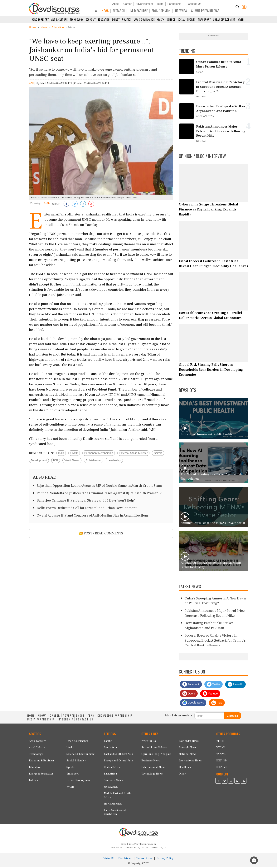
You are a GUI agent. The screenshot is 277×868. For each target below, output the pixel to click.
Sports (191, 19)
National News (188, 755)
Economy (91, 19)
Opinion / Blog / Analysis (156, 755)
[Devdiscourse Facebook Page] (218, 782)
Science (171, 19)
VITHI (220, 742)
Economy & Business (42, 761)
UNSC (74, 454)
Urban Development (224, 19)
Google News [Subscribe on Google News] (193, 704)
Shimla (158, 454)
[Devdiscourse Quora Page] (237, 782)
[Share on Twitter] (75, 205)
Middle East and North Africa (117, 796)
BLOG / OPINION (161, 11)
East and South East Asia (118, 755)
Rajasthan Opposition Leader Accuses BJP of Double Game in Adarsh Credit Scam (99, 486)
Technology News (152, 775)
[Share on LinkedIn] (83, 205)
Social (181, 19)
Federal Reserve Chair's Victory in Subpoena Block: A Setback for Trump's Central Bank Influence (215, 641)
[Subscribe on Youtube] (91, 205)
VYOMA (221, 748)
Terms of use (144, 859)
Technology (77, 19)
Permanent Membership (99, 454)
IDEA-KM (222, 761)
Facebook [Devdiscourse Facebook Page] (191, 685)
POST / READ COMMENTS (101, 534)
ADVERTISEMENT (74, 716)
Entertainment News (153, 768)
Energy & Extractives (41, 775)
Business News (151, 761)
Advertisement (144, 4)
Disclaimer (125, 859)
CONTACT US (85, 720)
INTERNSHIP (65, 720)
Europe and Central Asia (118, 761)
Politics (127, 19)
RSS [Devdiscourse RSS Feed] (217, 704)
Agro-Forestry (40, 19)
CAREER (55, 716)
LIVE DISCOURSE (138, 11)
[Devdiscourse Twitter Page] (225, 782)
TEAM (91, 716)
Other (182, 775)
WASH (241, 19)
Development (39, 461)
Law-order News (189, 742)
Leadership (114, 461)
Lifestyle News (188, 748)
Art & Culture (59, 19)
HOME (31, 716)
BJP (56, 461)
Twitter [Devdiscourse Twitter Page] (214, 685)
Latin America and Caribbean (115, 813)
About (116, 4)
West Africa (111, 788)
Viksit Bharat (72, 461)
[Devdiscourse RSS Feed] (244, 782)
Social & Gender (76, 761)
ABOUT (42, 716)
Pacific (108, 742)
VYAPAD (221, 755)
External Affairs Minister (133, 454)
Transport (204, 19)
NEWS (105, 11)
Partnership (176, 4)
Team (160, 4)
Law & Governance (144, 19)
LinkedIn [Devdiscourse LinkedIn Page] (235, 685)
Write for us (149, 742)
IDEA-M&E (223, 768)
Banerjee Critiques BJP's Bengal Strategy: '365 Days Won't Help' (86, 501)
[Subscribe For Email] (209, 716)
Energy (116, 19)
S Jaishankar (94, 461)
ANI (31, 84)
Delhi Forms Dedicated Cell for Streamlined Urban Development (87, 509)
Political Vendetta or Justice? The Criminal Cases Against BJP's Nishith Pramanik (99, 494)
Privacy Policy (165, 859)
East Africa (110, 775)
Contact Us (194, 4)
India (61, 454)
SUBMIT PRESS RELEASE (205, 11)
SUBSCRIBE (232, 716)
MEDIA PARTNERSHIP (41, 720)
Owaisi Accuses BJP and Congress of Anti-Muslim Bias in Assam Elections (93, 516)
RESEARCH (119, 11)
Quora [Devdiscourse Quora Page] (189, 694)
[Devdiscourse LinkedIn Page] (231, 782)
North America (113, 805)
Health (160, 19)
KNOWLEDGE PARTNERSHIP (115, 716)
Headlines (185, 768)
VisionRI (109, 859)
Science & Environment (80, 755)
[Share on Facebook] (66, 205)
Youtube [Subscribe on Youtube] (210, 694)
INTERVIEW (181, 11)
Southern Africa (113, 781)
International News (190, 761)
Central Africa (112, 768)
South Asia (110, 748)
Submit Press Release (154, 748)
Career (127, 4)
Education (104, 19)
